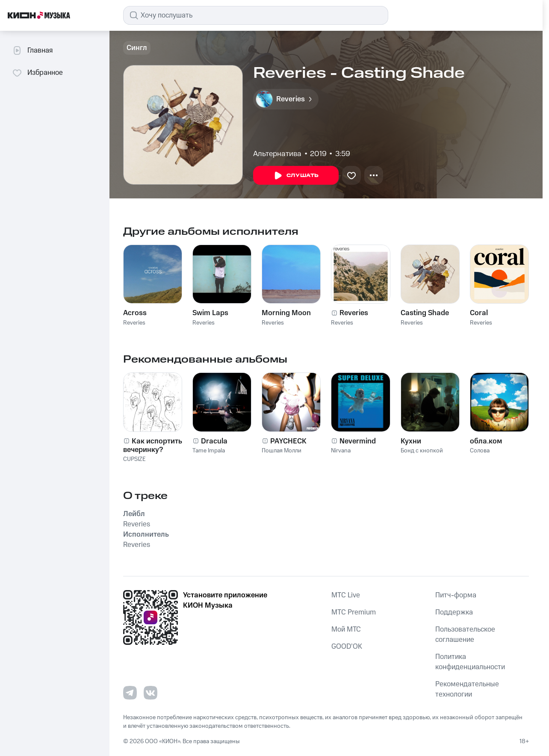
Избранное (37, 73)
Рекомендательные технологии (467, 689)
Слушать (296, 176)
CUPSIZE (134, 459)
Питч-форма (456, 595)
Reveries (134, 323)
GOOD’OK (347, 647)
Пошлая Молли (282, 451)
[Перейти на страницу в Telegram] (130, 693)
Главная (32, 50)
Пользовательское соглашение (465, 635)
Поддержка (454, 612)
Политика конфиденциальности (470, 662)
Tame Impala (209, 451)
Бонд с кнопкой (422, 451)
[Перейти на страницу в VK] (151, 693)
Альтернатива (277, 154)
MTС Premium (354, 612)
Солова (480, 451)
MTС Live (346, 595)
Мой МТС (346, 629)
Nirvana (341, 451)
